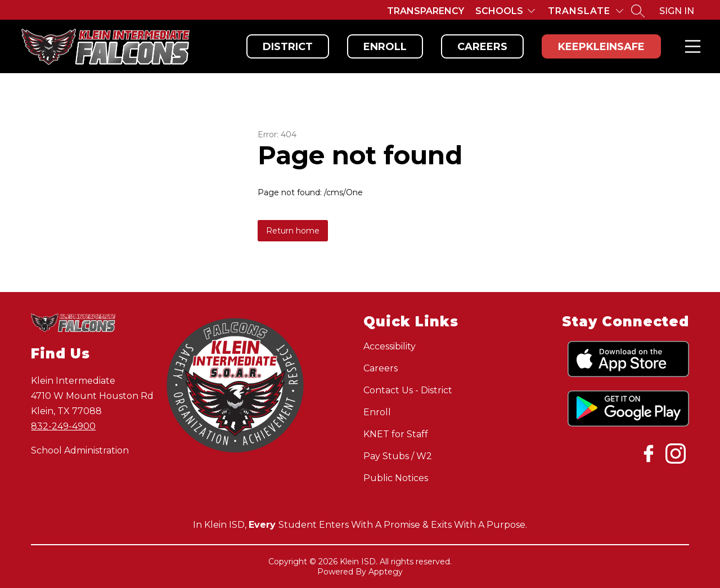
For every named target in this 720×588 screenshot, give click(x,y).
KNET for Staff (396, 434)
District (288, 47)
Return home (293, 231)
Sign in (677, 11)
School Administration (80, 450)
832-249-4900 (63, 426)
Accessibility (390, 346)
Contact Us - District (408, 390)
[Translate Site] (586, 11)
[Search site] (638, 11)
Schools (499, 11)
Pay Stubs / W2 (398, 456)
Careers (482, 47)
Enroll (385, 47)
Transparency (426, 11)
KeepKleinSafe (601, 47)
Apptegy (386, 572)
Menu (690, 46)
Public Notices (396, 478)
